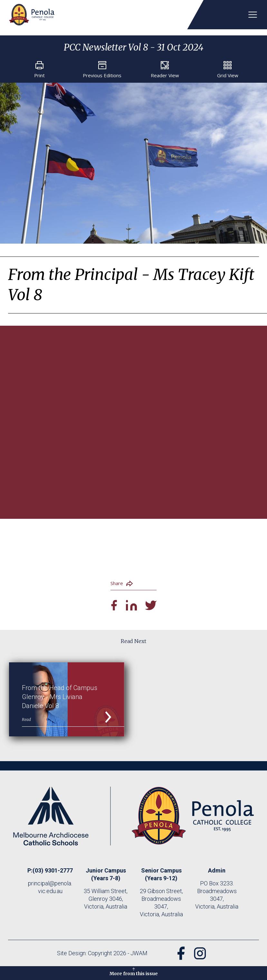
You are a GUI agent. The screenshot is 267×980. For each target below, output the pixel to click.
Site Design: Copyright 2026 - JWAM (100, 955)
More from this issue (134, 971)
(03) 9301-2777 (53, 873)
